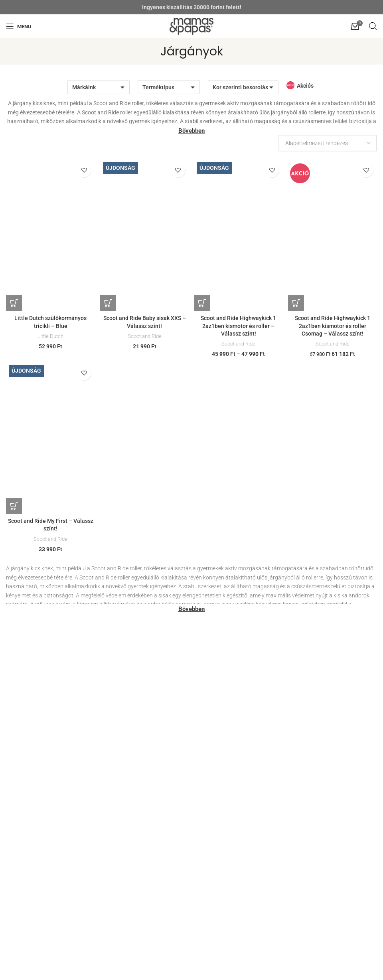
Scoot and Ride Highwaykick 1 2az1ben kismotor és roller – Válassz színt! (239, 326)
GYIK (12, 872)
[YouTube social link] (202, 965)
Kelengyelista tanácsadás (229, 708)
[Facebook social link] (180, 965)
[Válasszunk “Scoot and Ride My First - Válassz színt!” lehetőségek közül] (14, 509)
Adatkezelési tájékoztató (36, 852)
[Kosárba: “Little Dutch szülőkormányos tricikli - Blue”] (14, 303)
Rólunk (206, 843)
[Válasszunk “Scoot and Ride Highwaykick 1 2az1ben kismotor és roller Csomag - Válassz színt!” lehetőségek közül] (298, 303)
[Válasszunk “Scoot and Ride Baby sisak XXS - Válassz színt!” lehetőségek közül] (109, 303)
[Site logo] (191, 26)
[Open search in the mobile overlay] (373, 26)
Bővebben (191, 131)
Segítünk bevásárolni (223, 689)
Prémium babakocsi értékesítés (236, 679)
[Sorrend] (328, 143)
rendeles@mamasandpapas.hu (46, 750)
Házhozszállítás (217, 669)
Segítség (17, 843)
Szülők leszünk (216, 699)
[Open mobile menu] (19, 26)
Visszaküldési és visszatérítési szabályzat (249, 728)
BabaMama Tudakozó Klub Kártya (240, 718)
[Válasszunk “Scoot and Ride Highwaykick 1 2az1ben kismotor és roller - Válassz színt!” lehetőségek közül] (203, 303)
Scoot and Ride (144, 336)
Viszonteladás (215, 872)
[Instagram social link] (190, 965)
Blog (203, 862)
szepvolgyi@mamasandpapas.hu (49, 709)
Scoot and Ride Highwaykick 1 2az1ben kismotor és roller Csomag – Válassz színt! (334, 326)
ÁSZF (13, 862)
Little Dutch (49, 336)
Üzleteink (209, 659)
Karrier (206, 852)
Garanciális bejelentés (224, 738)
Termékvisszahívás (221, 747)
